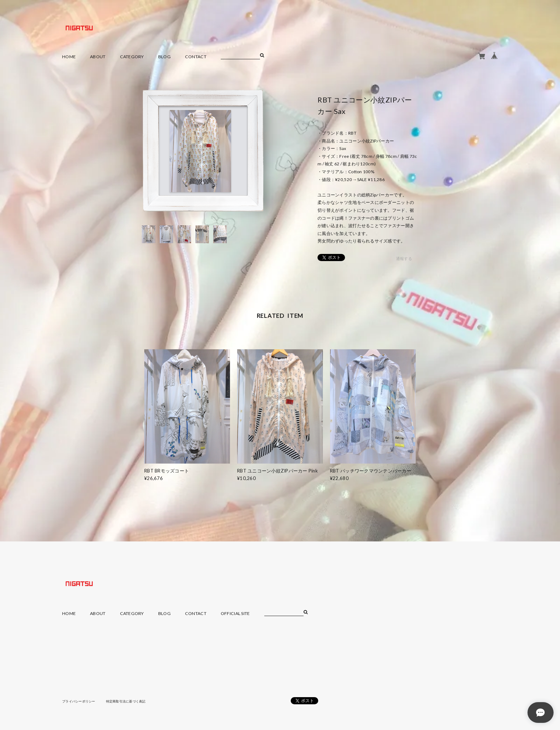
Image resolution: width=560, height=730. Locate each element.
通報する (404, 259)
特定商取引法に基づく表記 (132, 701)
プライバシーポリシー (81, 701)
